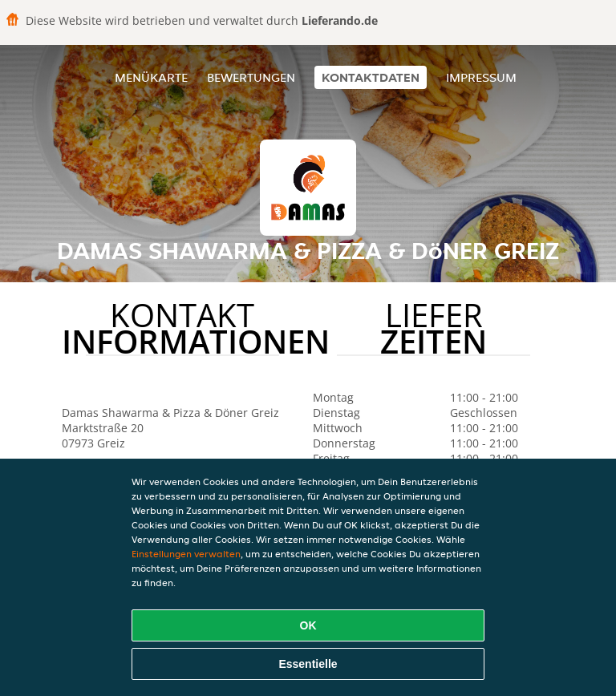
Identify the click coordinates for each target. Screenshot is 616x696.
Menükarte (151, 77)
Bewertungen (251, 77)
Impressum (481, 77)
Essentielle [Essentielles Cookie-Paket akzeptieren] (308, 664)
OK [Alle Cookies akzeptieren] (308, 625)
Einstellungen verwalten (186, 554)
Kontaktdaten (371, 77)
